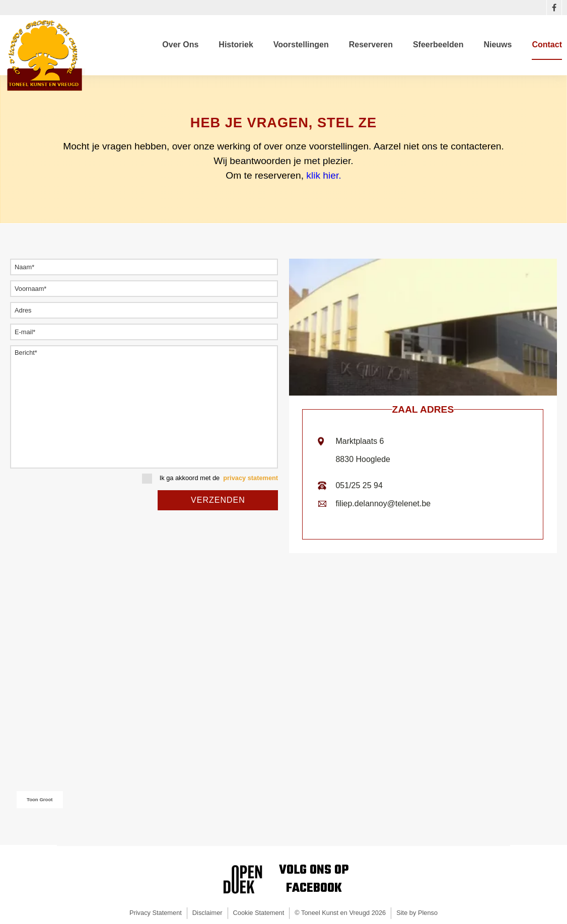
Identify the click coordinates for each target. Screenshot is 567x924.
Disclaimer (207, 913)
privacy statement (251, 478)
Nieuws (498, 45)
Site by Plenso (417, 913)
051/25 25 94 (359, 485)
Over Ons (180, 45)
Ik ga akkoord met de (210, 479)
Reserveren (371, 45)
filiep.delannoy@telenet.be (383, 504)
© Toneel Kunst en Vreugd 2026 (340, 913)
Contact (547, 45)
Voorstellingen (301, 45)
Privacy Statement (156, 913)
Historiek (236, 45)
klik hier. (323, 175)
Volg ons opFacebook (314, 879)
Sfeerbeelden (438, 45)
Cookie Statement (259, 913)
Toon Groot (40, 799)
